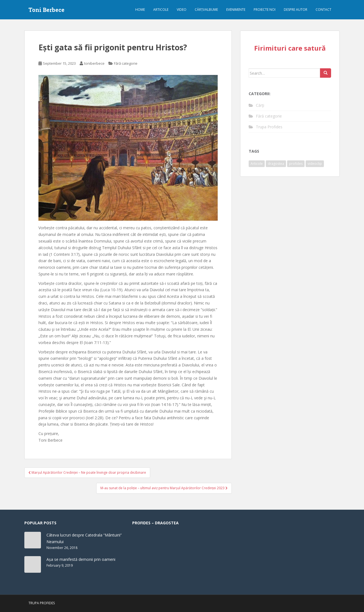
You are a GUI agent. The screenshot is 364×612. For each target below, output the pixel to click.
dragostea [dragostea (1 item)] (276, 164)
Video (182, 10)
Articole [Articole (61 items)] (257, 164)
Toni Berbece (46, 10)
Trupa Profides (269, 127)
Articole (161, 10)
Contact (323, 10)
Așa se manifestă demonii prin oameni (81, 559)
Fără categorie (126, 63)
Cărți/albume (206, 10)
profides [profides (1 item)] (296, 164)
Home (140, 10)
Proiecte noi (265, 10)
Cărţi (260, 105)
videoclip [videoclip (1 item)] (315, 164)
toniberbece (94, 63)
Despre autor (296, 10)
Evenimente (236, 10)
